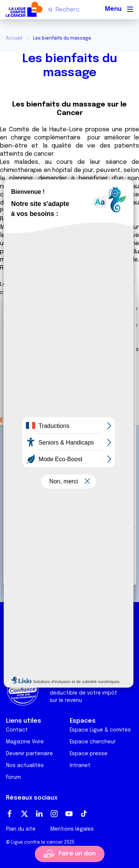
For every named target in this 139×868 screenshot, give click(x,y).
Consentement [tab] (28, 314)
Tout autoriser (70, 544)
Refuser (70, 568)
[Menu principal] (130, 9)
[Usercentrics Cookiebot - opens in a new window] (99, 294)
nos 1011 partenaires (60, 352)
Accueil (14, 38)
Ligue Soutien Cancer (36, 660)
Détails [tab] (68, 314)
